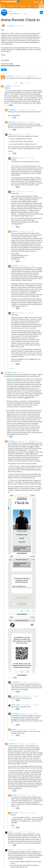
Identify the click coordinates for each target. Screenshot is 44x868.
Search (38, 2)
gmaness (15, 158)
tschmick (12, 122)
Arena (4, 6)
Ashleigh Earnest (31, 76)
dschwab (10, 76)
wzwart (15, 231)
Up (5, 105)
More (36, 6)
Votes (22, 83)
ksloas (14, 729)
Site (35, 2)
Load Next (12, 369)
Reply (4, 70)
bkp (10, 134)
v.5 (17, 6)
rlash (11, 832)
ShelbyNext (11, 6)
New (41, 12)
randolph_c (11, 26)
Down (7, 105)
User (41, 2)
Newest (28, 83)
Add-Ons (23, 6)
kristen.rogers (16, 705)
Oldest (16, 83)
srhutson (8, 86)
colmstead (16, 682)
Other (29, 6)
